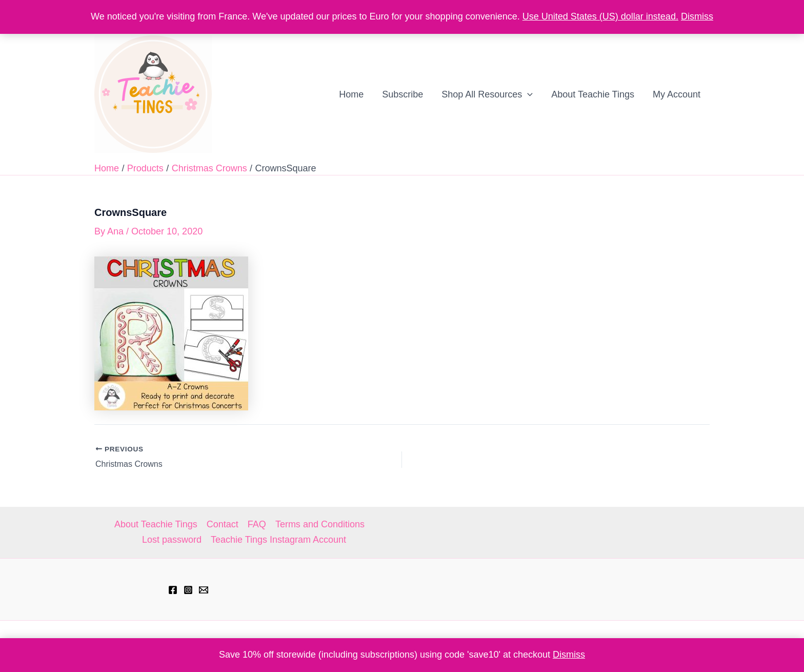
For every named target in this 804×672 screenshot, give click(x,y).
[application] (527, 94)
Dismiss (697, 16)
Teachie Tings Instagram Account (278, 540)
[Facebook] (173, 590)
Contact (223, 524)
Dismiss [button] (569, 655)
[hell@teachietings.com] (204, 590)
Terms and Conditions (320, 524)
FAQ (257, 524)
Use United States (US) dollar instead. (600, 16)
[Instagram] (188, 590)
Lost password (172, 540)
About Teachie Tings (156, 524)
